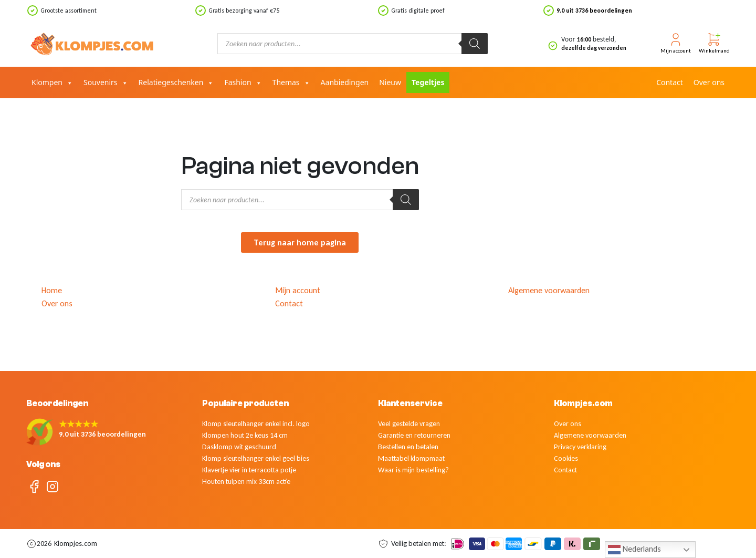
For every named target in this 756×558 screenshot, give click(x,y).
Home (52, 290)
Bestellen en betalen (408, 447)
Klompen (52, 83)
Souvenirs (106, 83)
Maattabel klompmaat (411, 458)
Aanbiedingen (345, 82)
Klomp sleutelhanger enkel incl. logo (256, 424)
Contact (670, 82)
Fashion (243, 83)
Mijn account (298, 290)
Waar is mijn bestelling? (413, 470)
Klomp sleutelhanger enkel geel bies (256, 458)
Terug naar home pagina (300, 242)
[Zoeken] (475, 44)
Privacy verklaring (580, 447)
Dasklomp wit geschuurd (239, 447)
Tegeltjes (428, 82)
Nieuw (390, 82)
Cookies (566, 458)
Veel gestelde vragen (409, 424)
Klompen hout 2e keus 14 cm (245, 435)
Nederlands (634, 550)
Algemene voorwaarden (549, 290)
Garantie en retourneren (414, 435)
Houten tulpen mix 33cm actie (246, 482)
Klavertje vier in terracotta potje (249, 470)
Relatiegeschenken (176, 83)
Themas (291, 83)
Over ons (709, 82)
